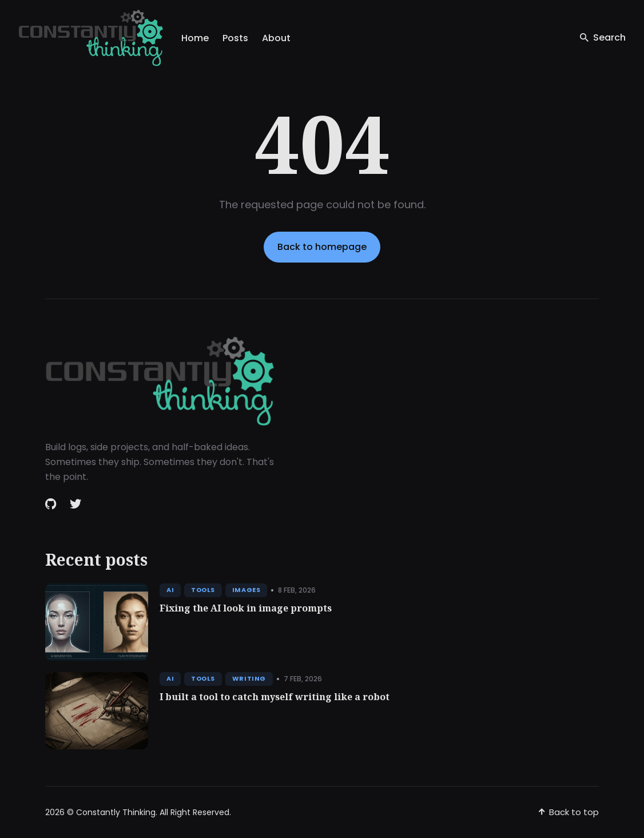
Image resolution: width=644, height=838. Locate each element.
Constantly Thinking (116, 812)
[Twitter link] (75, 504)
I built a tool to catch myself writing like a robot (275, 697)
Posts (235, 38)
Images (246, 590)
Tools (203, 590)
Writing (249, 678)
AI (170, 590)
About (276, 38)
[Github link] (52, 504)
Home (195, 38)
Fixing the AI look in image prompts (246, 608)
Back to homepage (322, 247)
